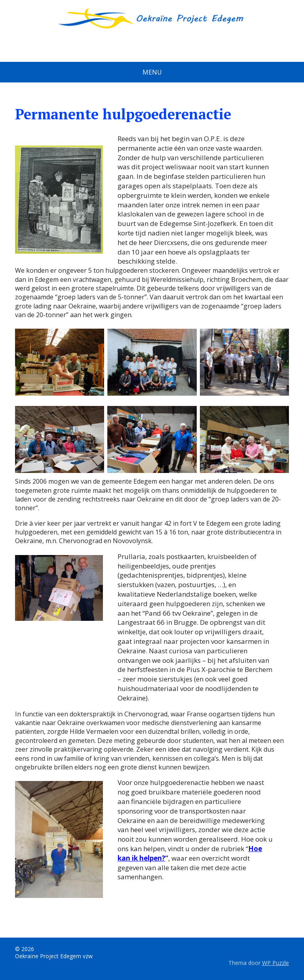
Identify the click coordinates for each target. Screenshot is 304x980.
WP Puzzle (275, 963)
